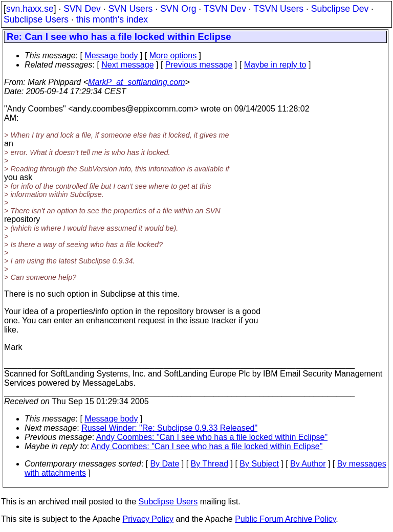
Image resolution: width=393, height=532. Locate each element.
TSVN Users (278, 9)
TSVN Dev (225, 9)
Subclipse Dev (340, 9)
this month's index (112, 19)
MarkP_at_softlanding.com (136, 82)
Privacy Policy (148, 519)
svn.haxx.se (30, 9)
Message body (111, 56)
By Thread (210, 464)
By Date (165, 464)
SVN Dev (82, 9)
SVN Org (178, 9)
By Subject (259, 464)
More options (173, 56)
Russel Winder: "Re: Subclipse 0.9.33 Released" (169, 428)
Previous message (199, 65)
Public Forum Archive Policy (285, 519)
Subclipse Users (36, 19)
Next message (127, 65)
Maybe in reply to (275, 65)
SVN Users (130, 9)
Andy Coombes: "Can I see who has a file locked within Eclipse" (212, 437)
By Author (308, 464)
